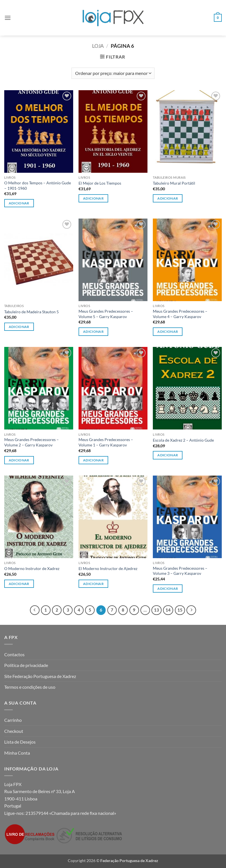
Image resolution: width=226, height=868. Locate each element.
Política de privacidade (26, 665)
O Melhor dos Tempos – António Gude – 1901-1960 (38, 185)
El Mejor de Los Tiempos (100, 183)
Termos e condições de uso (30, 687)
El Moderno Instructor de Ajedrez (108, 568)
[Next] (191, 610)
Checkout (14, 731)
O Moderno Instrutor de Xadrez (32, 568)
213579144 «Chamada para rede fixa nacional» (71, 813)
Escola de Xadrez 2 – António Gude (183, 440)
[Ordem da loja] (113, 73)
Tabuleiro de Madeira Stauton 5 (31, 312)
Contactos (14, 654)
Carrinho (13, 720)
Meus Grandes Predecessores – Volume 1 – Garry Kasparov (106, 442)
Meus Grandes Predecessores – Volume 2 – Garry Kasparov (31, 442)
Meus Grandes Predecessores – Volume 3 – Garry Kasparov (180, 571)
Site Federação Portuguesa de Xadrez (40, 676)
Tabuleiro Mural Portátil (174, 183)
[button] (8, 18)
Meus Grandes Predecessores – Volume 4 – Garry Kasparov (180, 314)
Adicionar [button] (19, 203)
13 (157, 610)
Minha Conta (17, 753)
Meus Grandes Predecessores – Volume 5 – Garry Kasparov (106, 314)
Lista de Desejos (20, 742)
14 (168, 610)
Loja (98, 46)
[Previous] (35, 610)
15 (180, 610)
